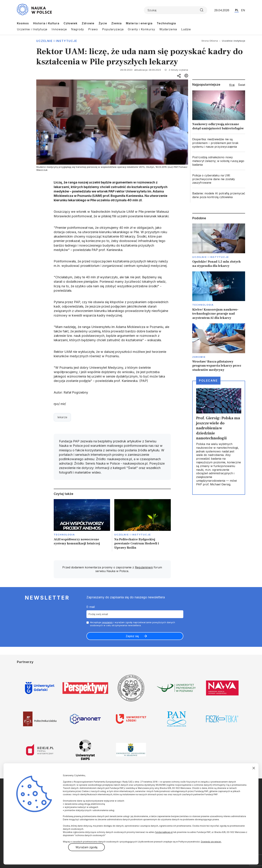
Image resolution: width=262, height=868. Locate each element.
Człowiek (71, 23)
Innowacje (59, 29)
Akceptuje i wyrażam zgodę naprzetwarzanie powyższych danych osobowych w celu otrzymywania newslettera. (132, 624)
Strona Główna (210, 41)
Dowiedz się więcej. (211, 842)
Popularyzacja (113, 29)
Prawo (93, 29)
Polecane (208, 381)
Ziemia (116, 23)
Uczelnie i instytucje (57, 41)
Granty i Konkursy (141, 29)
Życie (103, 23)
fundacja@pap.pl (164, 832)
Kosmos (23, 23)
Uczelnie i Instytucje (32, 29)
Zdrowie (88, 23)
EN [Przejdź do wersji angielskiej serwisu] (243, 10)
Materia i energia (139, 23)
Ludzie (186, 29)
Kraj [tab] (232, 85)
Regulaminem (144, 567)
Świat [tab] (242, 85)
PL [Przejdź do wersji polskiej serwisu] (237, 10)
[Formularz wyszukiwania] (176, 10)
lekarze (62, 417)
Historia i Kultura (46, 23)
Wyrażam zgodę (86, 847)
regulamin (107, 622)
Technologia (166, 23)
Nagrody (78, 29)
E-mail (91, 607)
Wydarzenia (168, 29)
